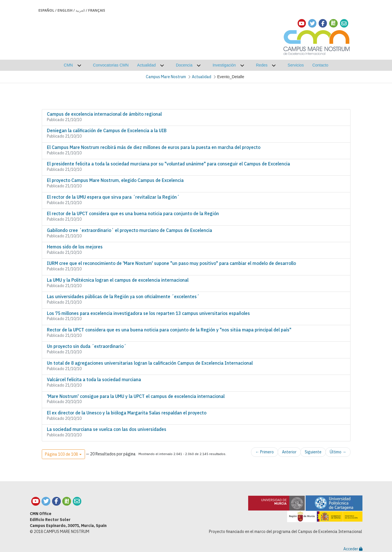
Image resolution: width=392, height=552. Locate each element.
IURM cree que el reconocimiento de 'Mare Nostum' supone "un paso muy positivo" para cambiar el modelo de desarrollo (171, 263)
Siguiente (313, 452)
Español (46, 10)
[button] (63, 454)
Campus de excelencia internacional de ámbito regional (104, 114)
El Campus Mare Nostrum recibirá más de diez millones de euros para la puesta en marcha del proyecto (154, 147)
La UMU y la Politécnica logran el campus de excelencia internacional (118, 280)
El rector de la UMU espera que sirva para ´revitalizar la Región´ (113, 197)
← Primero (265, 452)
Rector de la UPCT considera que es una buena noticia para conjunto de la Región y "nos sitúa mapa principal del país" (169, 330)
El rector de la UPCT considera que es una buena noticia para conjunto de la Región (133, 213)
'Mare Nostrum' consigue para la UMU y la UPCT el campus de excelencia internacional (136, 396)
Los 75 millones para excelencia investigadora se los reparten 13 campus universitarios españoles (148, 313)
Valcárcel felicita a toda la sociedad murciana (94, 379)
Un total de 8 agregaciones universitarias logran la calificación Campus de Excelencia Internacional (150, 363)
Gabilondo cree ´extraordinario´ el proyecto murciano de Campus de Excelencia (129, 230)
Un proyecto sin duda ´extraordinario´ (87, 346)
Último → (338, 452)
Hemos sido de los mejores (75, 247)
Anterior (289, 452)
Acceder (353, 549)
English (65, 10)
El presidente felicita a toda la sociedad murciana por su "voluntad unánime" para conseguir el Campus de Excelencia (168, 164)
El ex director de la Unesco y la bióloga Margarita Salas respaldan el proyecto (127, 413)
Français (97, 10)
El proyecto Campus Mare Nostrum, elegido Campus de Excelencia (115, 180)
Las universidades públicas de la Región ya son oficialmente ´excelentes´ (123, 296)
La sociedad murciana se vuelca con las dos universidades (107, 429)
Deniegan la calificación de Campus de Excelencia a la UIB (107, 130)
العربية (80, 10)
